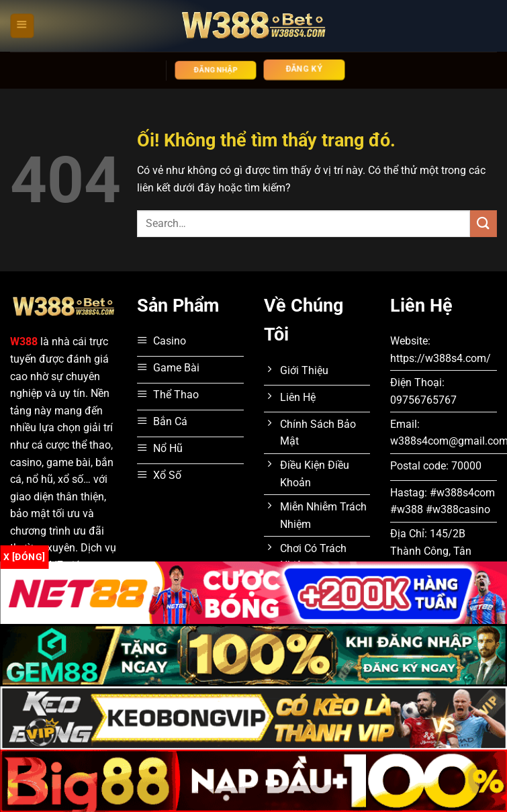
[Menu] (22, 26)
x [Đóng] (24, 557)
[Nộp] (483, 223)
